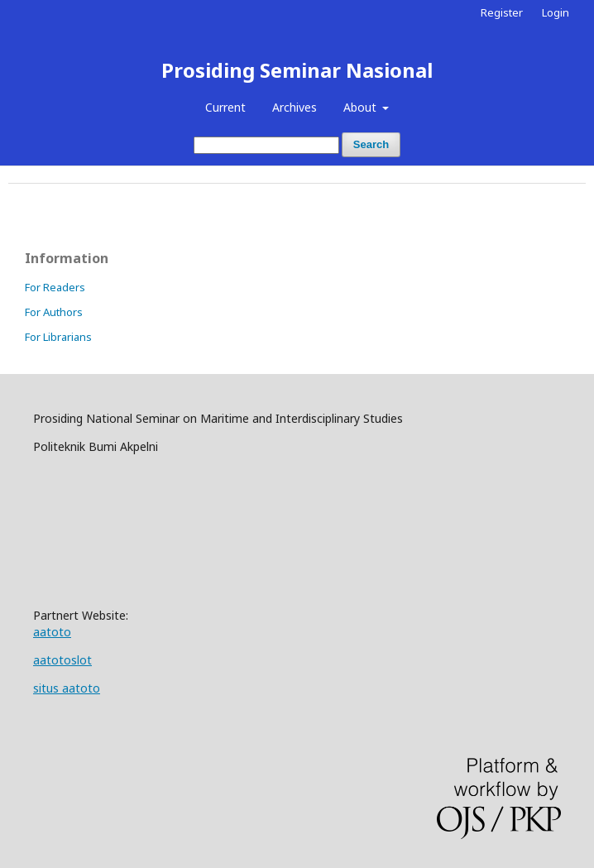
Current (225, 107)
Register (502, 12)
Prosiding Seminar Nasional (297, 70)
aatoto (52, 632)
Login (556, 12)
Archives (295, 107)
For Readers (55, 287)
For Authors (54, 312)
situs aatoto (67, 688)
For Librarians (58, 337)
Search (371, 144)
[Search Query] (266, 145)
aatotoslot (62, 660)
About (362, 107)
